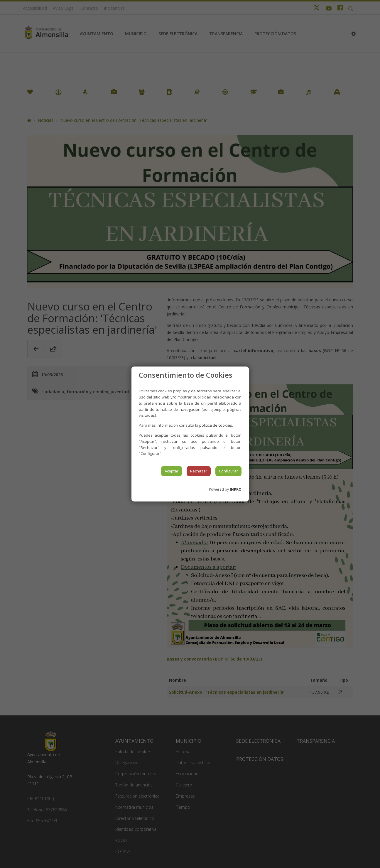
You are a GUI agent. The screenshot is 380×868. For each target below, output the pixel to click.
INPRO (236, 489)
